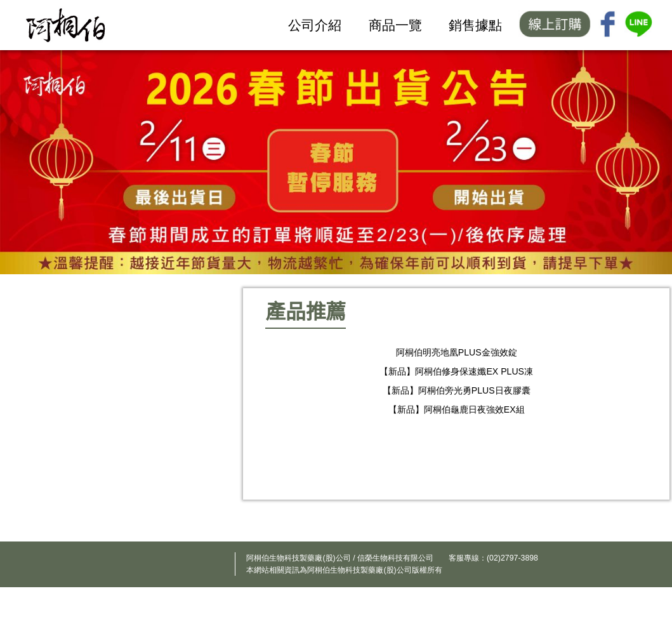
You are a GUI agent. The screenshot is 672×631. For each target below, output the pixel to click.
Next (630, 433)
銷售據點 (475, 25)
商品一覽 (395, 25)
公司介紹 (315, 25)
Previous (289, 433)
